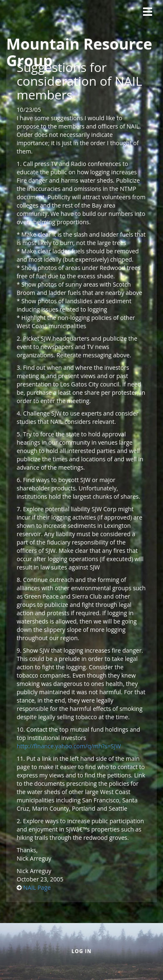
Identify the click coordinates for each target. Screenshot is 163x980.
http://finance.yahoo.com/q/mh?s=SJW (69, 746)
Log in (82, 951)
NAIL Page (37, 887)
